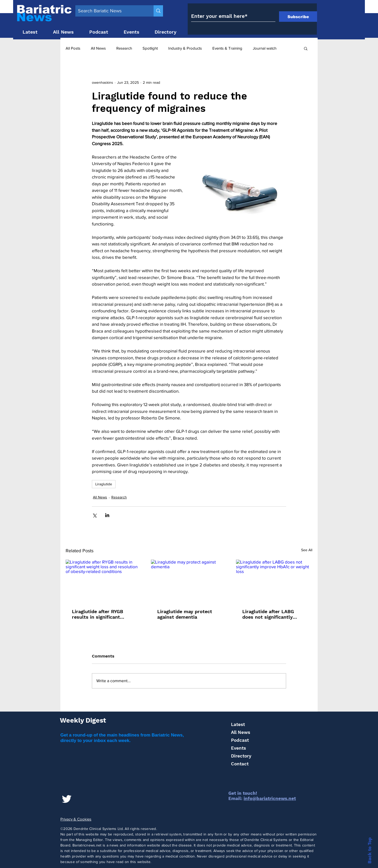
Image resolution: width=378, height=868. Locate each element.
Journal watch (265, 48)
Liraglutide (104, 484)
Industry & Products (185, 48)
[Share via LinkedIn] (107, 515)
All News (98, 48)
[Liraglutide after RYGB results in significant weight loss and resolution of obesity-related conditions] (104, 581)
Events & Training (227, 48)
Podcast (240, 740)
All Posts (73, 48)
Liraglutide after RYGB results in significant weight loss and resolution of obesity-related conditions (103, 614)
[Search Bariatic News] (110, 11)
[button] (306, 48)
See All (307, 550)
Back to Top (370, 850)
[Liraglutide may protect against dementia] (189, 581)
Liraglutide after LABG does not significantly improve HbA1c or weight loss (271, 614)
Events (238, 748)
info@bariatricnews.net (270, 798)
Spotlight (150, 48)
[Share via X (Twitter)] (94, 515)
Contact (240, 764)
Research (124, 48)
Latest (238, 724)
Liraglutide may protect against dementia (185, 614)
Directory (241, 756)
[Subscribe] (298, 17)
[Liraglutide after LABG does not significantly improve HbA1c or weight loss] (274, 581)
